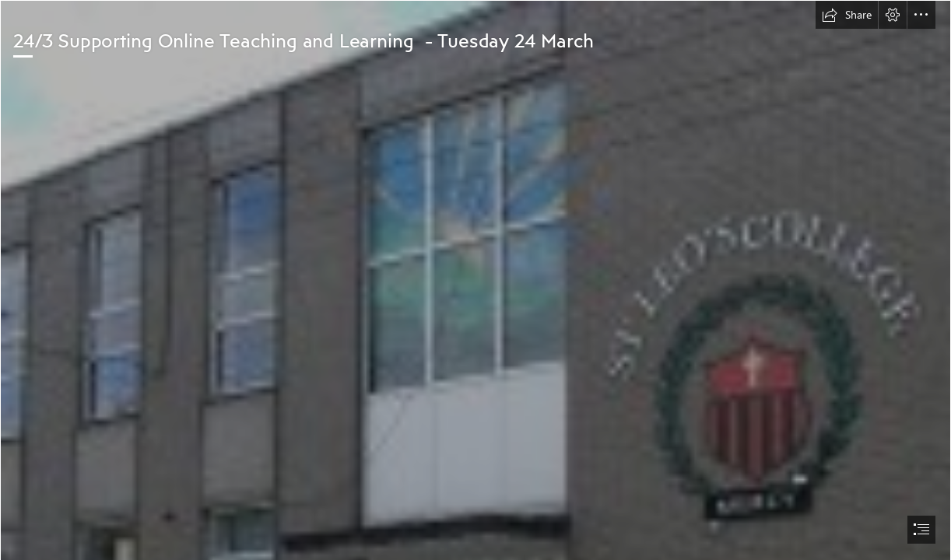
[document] (475, 280)
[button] (847, 15)
